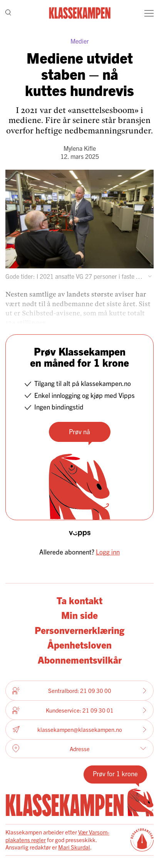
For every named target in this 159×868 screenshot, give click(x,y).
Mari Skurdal (74, 847)
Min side (79, 615)
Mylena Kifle (80, 148)
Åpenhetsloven (79, 645)
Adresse (79, 748)
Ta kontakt (79, 600)
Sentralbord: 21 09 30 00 (79, 691)
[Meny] (149, 13)
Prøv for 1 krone (115, 773)
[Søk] (8, 13)
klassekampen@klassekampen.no (79, 730)
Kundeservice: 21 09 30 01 (79, 710)
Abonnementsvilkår (80, 660)
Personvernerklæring (79, 630)
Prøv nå (79, 431)
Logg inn (108, 552)
